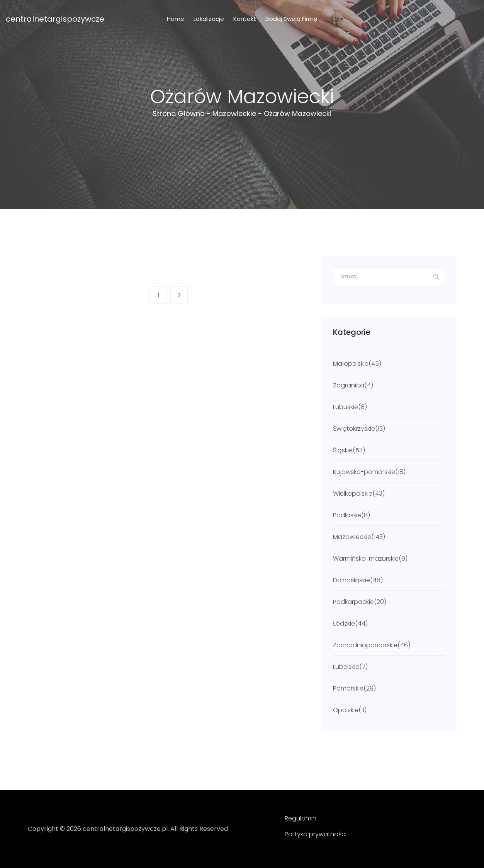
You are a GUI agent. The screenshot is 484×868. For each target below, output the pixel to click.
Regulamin (301, 818)
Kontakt (245, 19)
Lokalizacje (209, 19)
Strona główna (179, 113)
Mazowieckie (234, 113)
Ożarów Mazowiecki (298, 113)
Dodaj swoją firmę (291, 19)
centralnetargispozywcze (55, 19)
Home (176, 19)
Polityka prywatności (316, 834)
